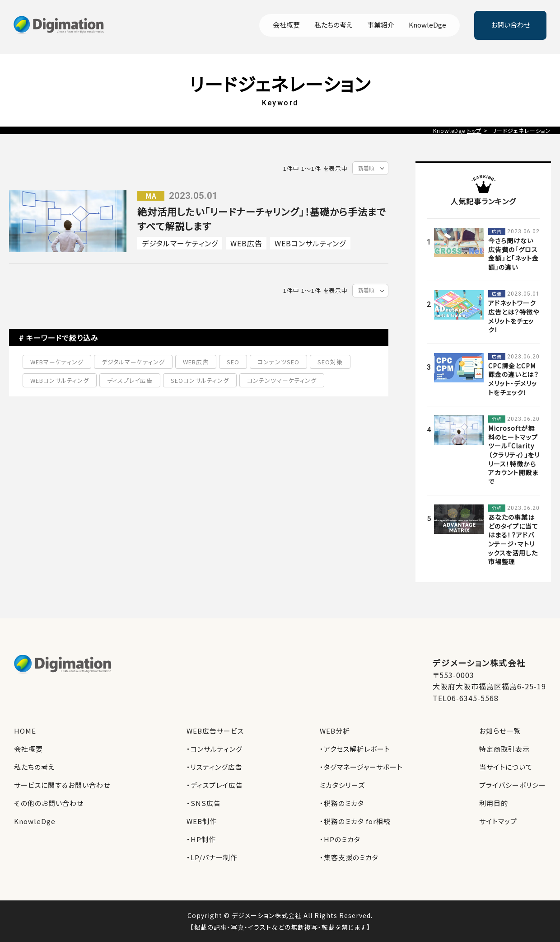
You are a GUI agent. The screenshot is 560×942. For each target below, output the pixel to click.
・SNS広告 (204, 803)
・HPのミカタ (340, 839)
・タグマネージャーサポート (361, 767)
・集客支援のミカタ (349, 857)
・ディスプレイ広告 (215, 785)
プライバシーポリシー (513, 785)
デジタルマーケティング (180, 243)
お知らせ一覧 (500, 731)
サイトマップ (498, 821)
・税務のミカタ (342, 803)
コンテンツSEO (278, 362)
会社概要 (286, 25)
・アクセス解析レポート (355, 749)
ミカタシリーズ (342, 785)
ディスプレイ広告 (130, 380)
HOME (25, 731)
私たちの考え (334, 25)
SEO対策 (330, 362)
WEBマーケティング (57, 362)
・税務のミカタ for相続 (355, 821)
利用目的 (494, 803)
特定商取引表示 (504, 749)
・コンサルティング (215, 749)
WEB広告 (246, 243)
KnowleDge (427, 25)
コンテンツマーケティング (282, 380)
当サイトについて (506, 767)
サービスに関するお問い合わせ (62, 785)
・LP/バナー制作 (212, 857)
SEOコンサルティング (200, 380)
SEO (233, 362)
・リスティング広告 (215, 767)
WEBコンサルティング (310, 243)
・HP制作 (201, 839)
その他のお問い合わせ (49, 803)
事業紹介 (381, 25)
